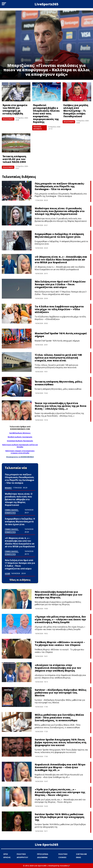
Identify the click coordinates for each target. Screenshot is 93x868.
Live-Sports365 (47, 845)
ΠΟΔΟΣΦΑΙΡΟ (8, 119)
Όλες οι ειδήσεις (20, 580)
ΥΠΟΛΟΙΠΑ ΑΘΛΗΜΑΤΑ (37, 128)
